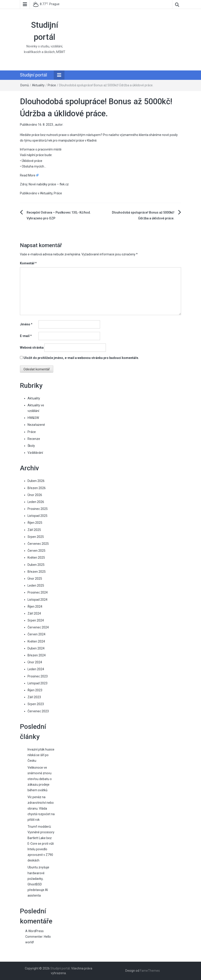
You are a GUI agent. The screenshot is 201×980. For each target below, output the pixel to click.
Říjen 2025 (35, 523)
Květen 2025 (36, 558)
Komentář (28, 263)
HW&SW (33, 418)
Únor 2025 (35, 579)
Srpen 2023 (36, 704)
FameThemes (150, 971)
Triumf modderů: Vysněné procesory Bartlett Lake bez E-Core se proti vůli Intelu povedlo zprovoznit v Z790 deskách (41, 843)
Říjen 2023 (35, 690)
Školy (31, 446)
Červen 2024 (36, 634)
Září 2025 (34, 530)
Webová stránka (32, 348)
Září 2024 (34, 613)
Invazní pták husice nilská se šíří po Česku (41, 755)
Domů (25, 85)
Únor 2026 (35, 495)
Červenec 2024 (38, 627)
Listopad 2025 (37, 516)
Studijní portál (33, 75)
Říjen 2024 (35, 607)
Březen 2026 (37, 488)
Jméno (26, 324)
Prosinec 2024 (38, 592)
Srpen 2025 (36, 537)
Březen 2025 (37, 572)
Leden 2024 (36, 669)
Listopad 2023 (37, 683)
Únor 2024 (35, 662)
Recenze (34, 439)
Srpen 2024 (36, 620)
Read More (28, 175)
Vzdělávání (35, 453)
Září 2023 (34, 697)
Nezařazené (36, 425)
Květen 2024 (36, 641)
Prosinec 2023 (38, 676)
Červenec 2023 (38, 711)
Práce (52, 85)
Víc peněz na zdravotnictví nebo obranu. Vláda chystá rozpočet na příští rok (41, 808)
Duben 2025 (36, 565)
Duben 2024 (36, 648)
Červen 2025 (36, 551)
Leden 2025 (36, 585)
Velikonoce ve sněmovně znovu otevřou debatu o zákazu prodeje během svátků (40, 779)
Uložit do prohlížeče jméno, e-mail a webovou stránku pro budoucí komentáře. (81, 358)
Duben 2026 (36, 481)
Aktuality (38, 85)
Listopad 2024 (37, 600)
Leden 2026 (36, 502)
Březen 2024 (37, 655)
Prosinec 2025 (38, 509)
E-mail (26, 336)
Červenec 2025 (38, 544)
